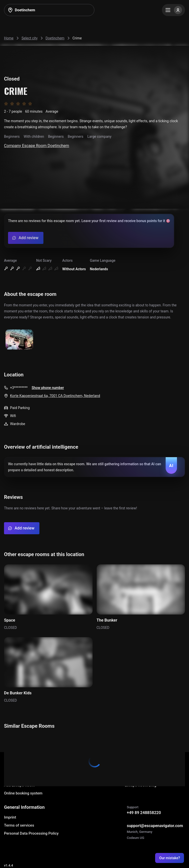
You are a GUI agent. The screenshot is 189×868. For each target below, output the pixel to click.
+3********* (19, 388)
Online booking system (23, 793)
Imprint (10, 817)
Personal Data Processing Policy (31, 833)
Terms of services (19, 825)
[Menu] (173, 10)
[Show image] (19, 340)
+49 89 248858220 (144, 813)
